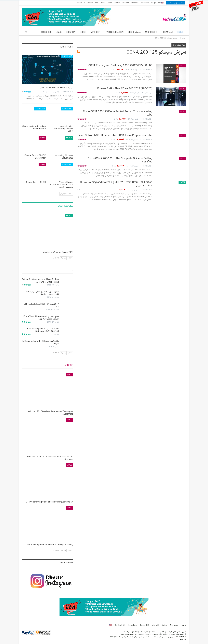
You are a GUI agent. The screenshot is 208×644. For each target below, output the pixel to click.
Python (90, 3)
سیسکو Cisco (134, 32)
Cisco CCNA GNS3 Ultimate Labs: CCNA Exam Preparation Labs (115, 135)
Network (135, 3)
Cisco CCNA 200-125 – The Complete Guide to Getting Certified (120, 160)
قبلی (70, 258)
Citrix (103, 3)
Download (145, 3)
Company (168, 32)
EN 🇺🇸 (161, 3)
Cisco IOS (145, 625)
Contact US (81, 3)
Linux (59, 32)
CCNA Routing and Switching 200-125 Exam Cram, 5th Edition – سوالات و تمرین (115, 184)
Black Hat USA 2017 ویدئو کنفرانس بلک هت (41, 305)
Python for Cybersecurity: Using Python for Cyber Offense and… (40, 281)
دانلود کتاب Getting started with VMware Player (40, 343)
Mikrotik (126, 3)
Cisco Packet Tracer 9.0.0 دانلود (56, 88)
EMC (97, 3)
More (49, 32)
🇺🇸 (110, 625)
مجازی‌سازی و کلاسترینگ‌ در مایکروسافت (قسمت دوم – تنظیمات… (42, 293)
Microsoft (151, 32)
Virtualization (115, 32)
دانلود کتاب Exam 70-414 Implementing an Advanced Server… (41, 318)
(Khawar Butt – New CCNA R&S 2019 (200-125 (125, 89)
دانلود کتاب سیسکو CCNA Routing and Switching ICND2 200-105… (42, 330)
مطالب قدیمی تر (66, 194)
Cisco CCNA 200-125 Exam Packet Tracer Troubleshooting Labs (118, 113)
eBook (83, 32)
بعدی (63, 258)
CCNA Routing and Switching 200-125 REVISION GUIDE (120, 65)
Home (180, 32)
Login (154, 3)
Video (110, 3)
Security (71, 32)
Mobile (117, 3)
